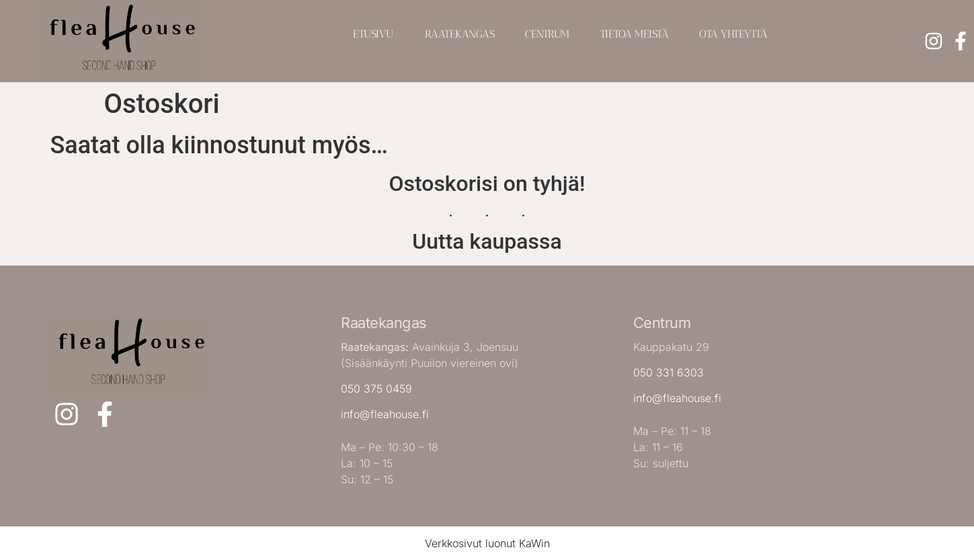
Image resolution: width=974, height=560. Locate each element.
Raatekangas (460, 34)
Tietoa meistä (635, 34)
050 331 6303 (668, 372)
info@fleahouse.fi (385, 414)
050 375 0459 (376, 389)
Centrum (547, 34)
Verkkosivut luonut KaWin (487, 543)
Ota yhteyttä (733, 34)
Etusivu (373, 34)
